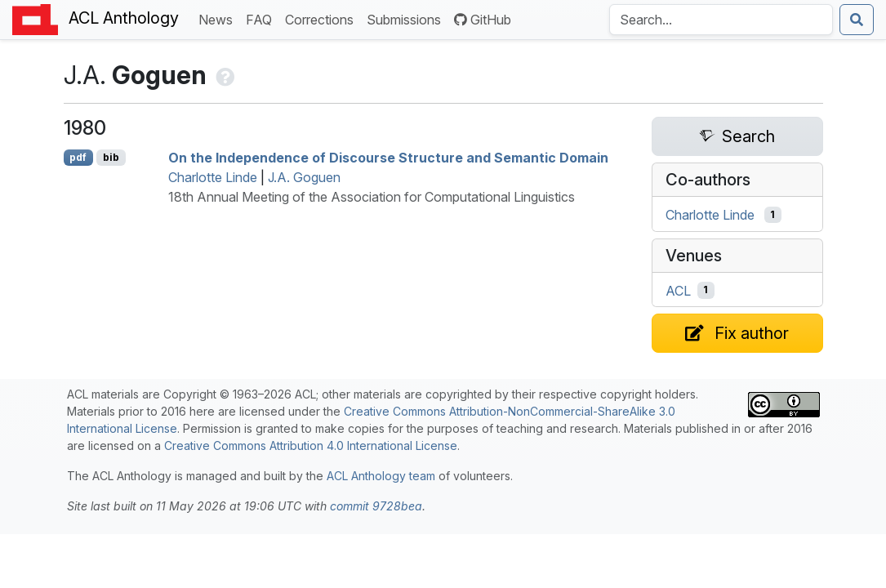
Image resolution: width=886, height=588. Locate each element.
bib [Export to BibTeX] (111, 157)
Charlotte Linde (213, 177)
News (219, 18)
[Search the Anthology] (721, 20)
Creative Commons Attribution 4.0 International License (311, 445)
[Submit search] (857, 20)
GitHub (483, 20)
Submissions (407, 18)
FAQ (262, 18)
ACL (678, 290)
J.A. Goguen (304, 177)
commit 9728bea (376, 506)
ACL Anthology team (381, 476)
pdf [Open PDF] (78, 157)
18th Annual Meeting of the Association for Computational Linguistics (372, 197)
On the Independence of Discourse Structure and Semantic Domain (388, 158)
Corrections (323, 18)
